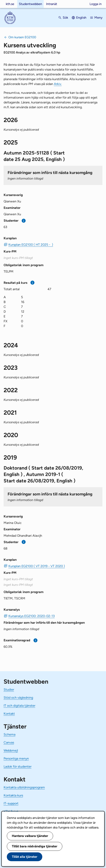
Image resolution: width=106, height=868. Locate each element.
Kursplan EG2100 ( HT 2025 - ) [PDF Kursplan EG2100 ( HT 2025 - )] (31, 245)
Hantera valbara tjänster (30, 836)
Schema (10, 734)
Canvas (9, 742)
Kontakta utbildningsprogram (24, 787)
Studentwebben (30, 4)
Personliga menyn (16, 758)
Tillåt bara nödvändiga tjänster (35, 846)
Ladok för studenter (18, 766)
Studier (9, 690)
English (81, 18)
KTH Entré (11, 811)
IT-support (11, 803)
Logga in (96, 4)
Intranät (52, 4)
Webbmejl (11, 750)
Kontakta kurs (13, 795)
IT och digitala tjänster (19, 706)
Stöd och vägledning (18, 698)
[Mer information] (24, 221)
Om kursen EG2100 (22, 37)
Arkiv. (58, 84)
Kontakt (9, 714)
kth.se (10, 4)
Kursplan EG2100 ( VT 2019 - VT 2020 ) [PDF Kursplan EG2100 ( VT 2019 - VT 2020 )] (37, 566)
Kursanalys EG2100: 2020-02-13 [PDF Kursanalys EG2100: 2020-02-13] (32, 616)
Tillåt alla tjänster (25, 857)
